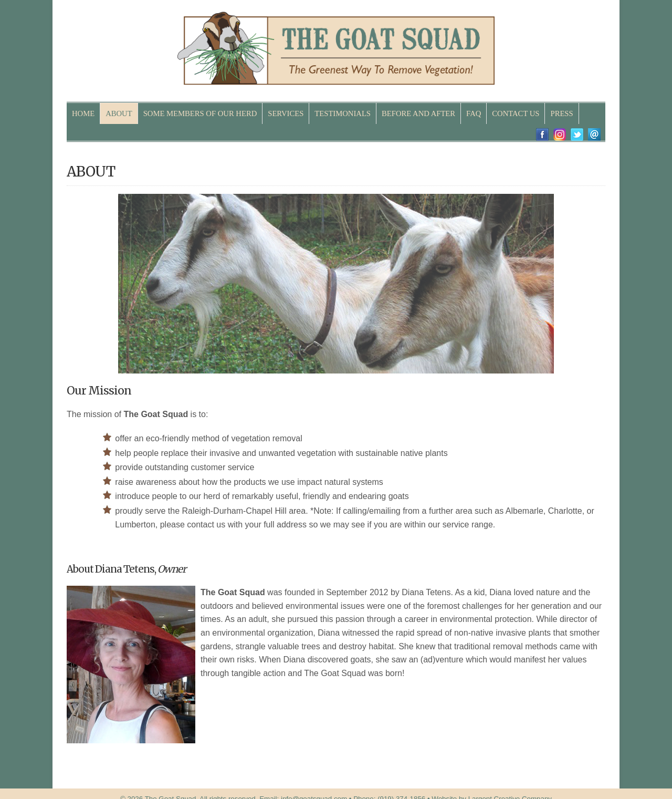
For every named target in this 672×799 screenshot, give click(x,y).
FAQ (474, 113)
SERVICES (286, 113)
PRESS (561, 113)
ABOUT (119, 113)
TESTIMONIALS (343, 113)
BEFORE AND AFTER (418, 113)
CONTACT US (516, 113)
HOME (83, 113)
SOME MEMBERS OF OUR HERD (200, 113)
